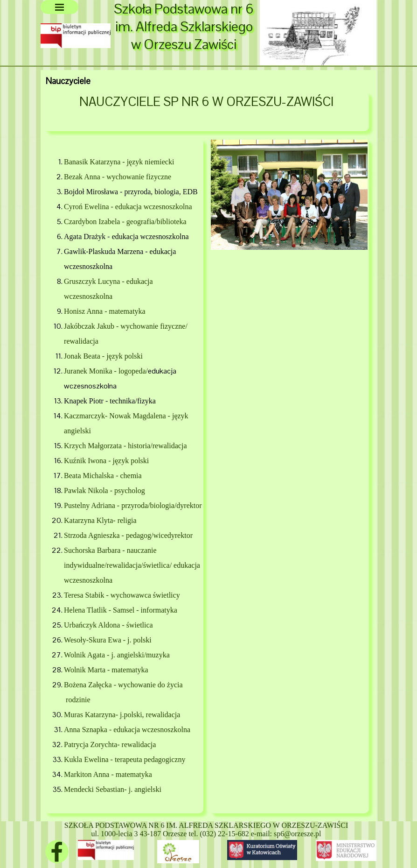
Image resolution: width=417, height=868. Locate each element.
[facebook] (57, 852)
